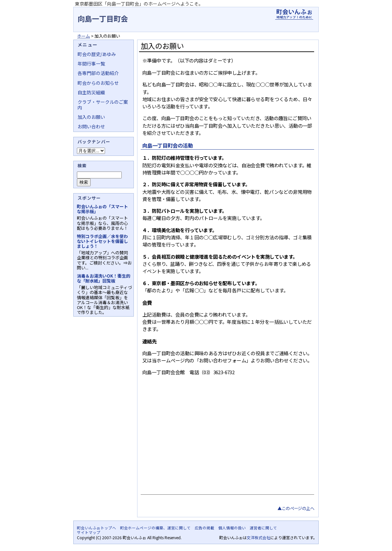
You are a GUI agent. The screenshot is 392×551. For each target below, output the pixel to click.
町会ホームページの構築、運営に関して (155, 528)
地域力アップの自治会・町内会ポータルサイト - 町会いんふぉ (294, 14)
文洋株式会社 (258, 537)
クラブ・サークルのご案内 (103, 104)
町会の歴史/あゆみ (97, 54)
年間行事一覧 (91, 64)
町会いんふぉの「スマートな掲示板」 (102, 209)
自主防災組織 (91, 92)
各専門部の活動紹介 (98, 73)
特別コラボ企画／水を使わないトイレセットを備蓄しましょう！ (102, 241)
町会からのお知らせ (98, 83)
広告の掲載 (205, 528)
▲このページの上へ (296, 508)
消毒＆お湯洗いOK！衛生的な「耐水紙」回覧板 (104, 278)
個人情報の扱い (232, 528)
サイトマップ (89, 532)
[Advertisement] (227, 442)
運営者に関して (263, 528)
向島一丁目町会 (103, 18)
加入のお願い (91, 117)
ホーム (84, 36)
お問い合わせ (91, 126)
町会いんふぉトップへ (97, 528)
